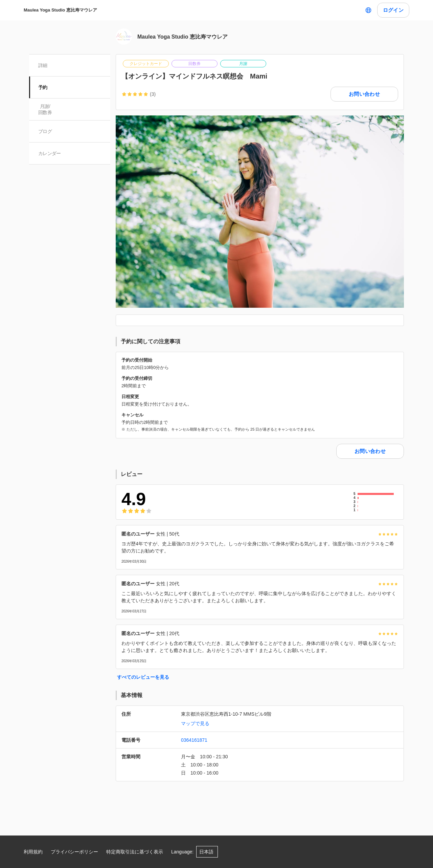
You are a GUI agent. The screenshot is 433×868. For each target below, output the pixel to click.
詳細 (43, 65)
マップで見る (195, 723)
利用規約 (33, 852)
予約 (43, 87)
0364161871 (194, 740)
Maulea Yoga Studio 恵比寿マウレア (60, 10)
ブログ (45, 131)
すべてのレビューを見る (143, 677)
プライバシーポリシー (74, 852)
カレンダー (50, 153)
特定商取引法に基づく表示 (135, 852)
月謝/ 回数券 (45, 109)
